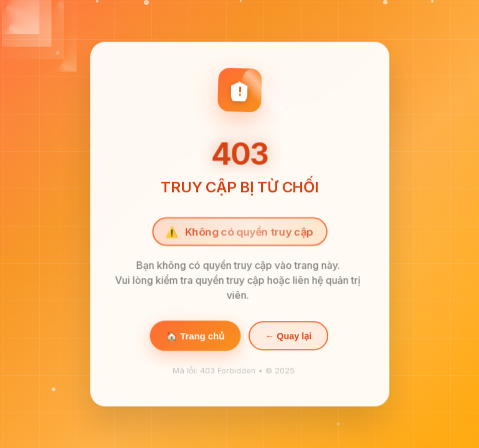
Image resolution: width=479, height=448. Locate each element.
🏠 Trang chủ (195, 337)
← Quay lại (288, 337)
